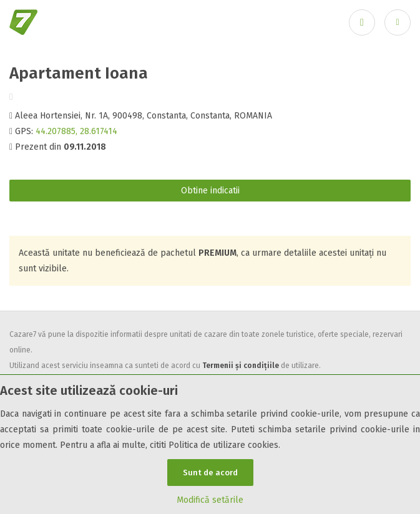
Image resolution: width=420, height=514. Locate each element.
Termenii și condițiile (241, 366)
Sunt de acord (210, 473)
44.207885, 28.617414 (76, 131)
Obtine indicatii (210, 191)
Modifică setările (210, 500)
